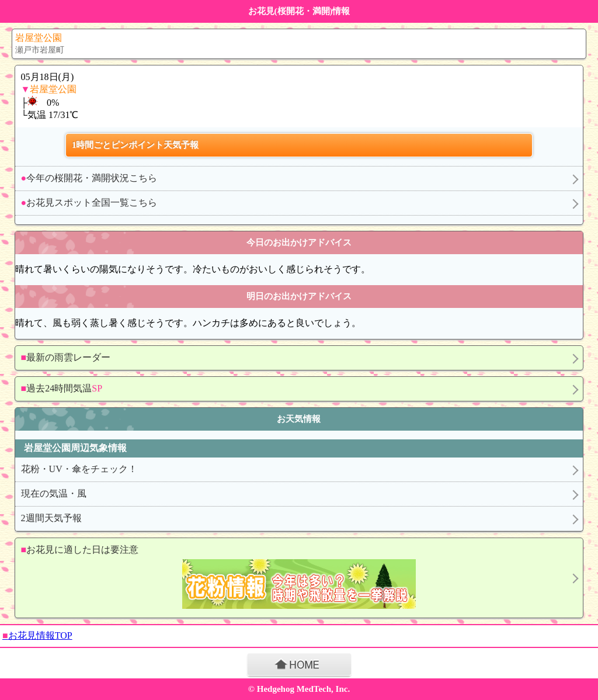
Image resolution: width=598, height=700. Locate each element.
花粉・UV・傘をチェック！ (79, 469)
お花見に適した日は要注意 (294, 578)
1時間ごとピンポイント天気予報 (135, 145)
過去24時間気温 (62, 388)
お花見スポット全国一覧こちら (89, 202)
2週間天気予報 (51, 518)
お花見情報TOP (37, 635)
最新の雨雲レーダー (66, 357)
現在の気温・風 (54, 493)
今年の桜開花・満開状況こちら (89, 178)
